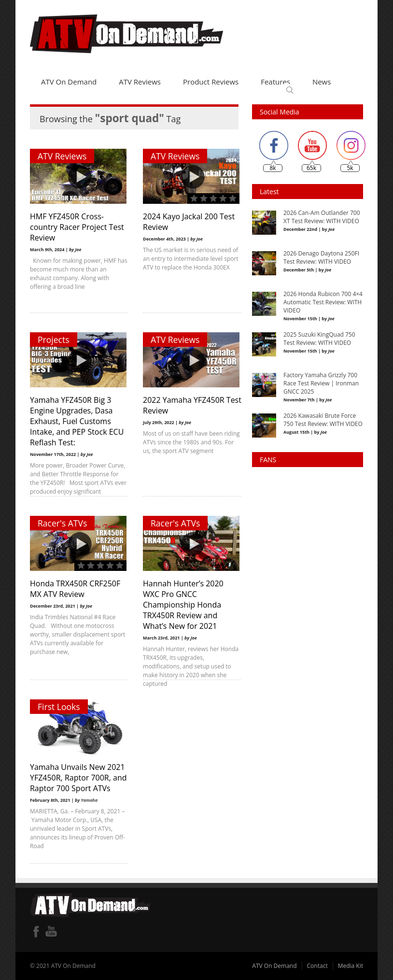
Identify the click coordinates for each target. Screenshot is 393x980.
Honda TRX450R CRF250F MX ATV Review (75, 589)
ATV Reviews (140, 82)
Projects (54, 340)
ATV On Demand (69, 82)
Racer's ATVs (62, 523)
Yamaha (89, 800)
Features (275, 82)
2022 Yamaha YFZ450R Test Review (182, 405)
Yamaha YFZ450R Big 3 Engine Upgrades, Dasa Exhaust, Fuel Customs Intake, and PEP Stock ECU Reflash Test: (77, 421)
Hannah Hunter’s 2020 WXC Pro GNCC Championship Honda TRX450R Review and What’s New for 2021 (181, 605)
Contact (317, 966)
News (322, 82)
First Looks (59, 707)
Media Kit (351, 966)
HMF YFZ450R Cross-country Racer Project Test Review (77, 227)
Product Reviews (211, 82)
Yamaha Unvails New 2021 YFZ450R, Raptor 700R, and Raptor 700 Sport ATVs (78, 778)
